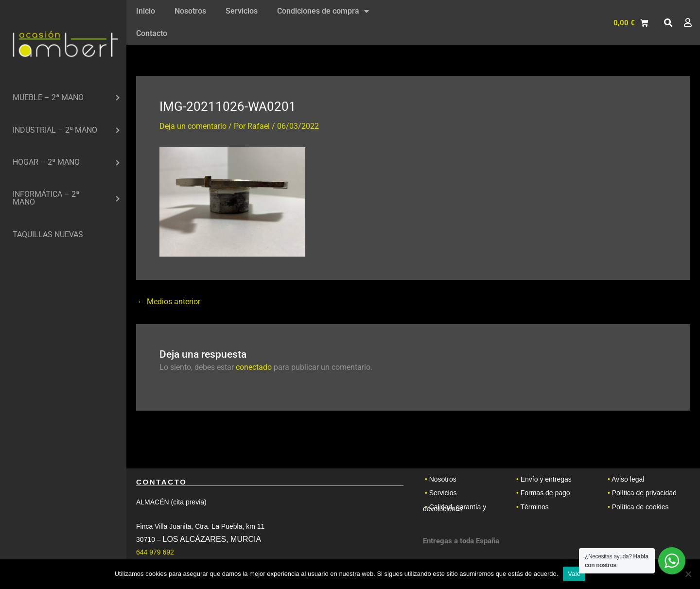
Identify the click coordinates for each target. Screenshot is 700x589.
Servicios (242, 11)
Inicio (146, 11)
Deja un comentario (193, 126)
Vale (574, 574)
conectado (254, 367)
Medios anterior (169, 302)
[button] (668, 23)
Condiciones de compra (323, 11)
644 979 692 (155, 552)
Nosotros (190, 11)
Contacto (152, 33)
